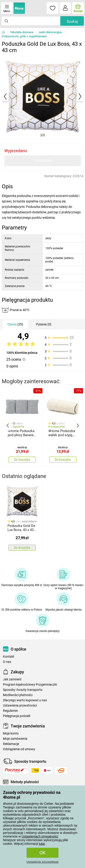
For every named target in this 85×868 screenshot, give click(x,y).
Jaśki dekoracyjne (50, 32)
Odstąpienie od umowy (19, 749)
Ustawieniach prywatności (40, 836)
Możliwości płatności (18, 695)
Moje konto (11, 733)
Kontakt (9, 657)
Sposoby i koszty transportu (23, 690)
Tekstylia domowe (22, 32)
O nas (7, 662)
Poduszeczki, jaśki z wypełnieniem (24, 36)
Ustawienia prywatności (20, 706)
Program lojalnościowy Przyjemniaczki (30, 685)
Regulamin (10, 711)
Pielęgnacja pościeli (17, 716)
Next (78, 425)
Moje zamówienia (15, 739)
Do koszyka (43, 160)
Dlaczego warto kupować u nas (25, 700)
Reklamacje (11, 744)
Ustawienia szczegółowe (43, 862)
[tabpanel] (43, 96)
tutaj (42, 844)
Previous (8, 425)
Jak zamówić (12, 679)
